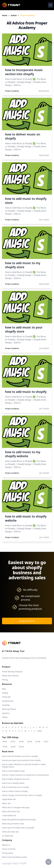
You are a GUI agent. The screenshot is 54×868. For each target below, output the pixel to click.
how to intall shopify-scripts (13, 771)
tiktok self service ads (11, 811)
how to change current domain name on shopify (22, 795)
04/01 (5, 742)
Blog (4, 689)
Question (6, 713)
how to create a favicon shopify (15, 791)
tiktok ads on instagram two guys (16, 807)
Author (14, 15)
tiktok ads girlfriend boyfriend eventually (19, 820)
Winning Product (9, 709)
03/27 (46, 742)
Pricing (5, 680)
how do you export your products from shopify (21, 760)
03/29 (30, 742)
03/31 (13, 742)
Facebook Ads (8, 701)
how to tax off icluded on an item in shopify (20, 756)
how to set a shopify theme (13, 783)
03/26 (5, 747)
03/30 (21, 742)
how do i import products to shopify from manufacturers (25, 775)
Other (40, 731)
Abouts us (6, 845)
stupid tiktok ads (9, 799)
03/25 (13, 747)
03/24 (21, 747)
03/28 (38, 742)
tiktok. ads (6, 803)
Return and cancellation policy (15, 857)
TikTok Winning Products (12, 672)
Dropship (6, 705)
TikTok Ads (6, 697)
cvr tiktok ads (8, 836)
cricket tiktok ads (9, 815)
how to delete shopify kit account (16, 779)
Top (48, 862)
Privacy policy (8, 853)
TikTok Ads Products (10, 676)
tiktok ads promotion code (13, 824)
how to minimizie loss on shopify (16, 787)
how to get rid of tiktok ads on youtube (18, 828)
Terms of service (9, 849)
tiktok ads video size (10, 832)
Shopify (5, 693)
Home (5, 15)
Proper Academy (28, 15)
